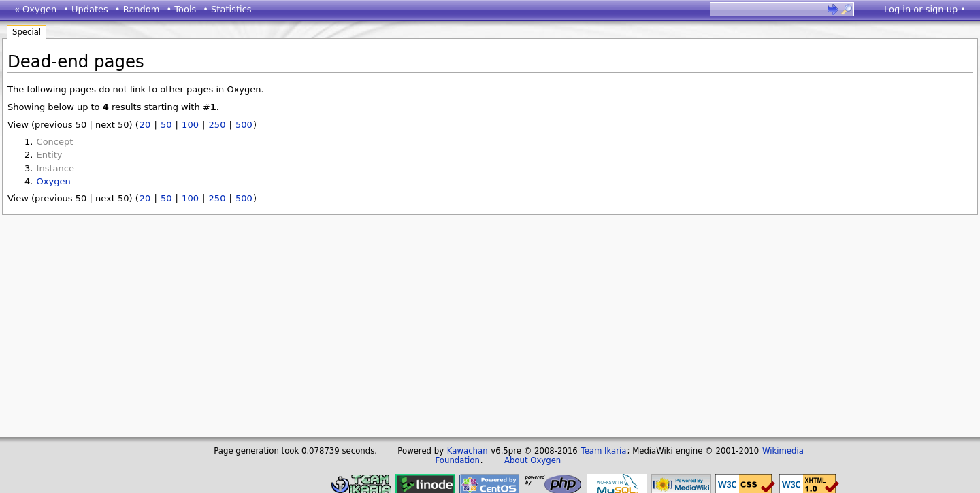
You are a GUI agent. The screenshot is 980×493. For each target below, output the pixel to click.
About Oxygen (533, 460)
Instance (55, 168)
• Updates (86, 9)
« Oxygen (35, 9)
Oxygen (54, 181)
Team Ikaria (603, 451)
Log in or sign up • (925, 9)
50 (166, 125)
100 (190, 125)
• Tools (181, 9)
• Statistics (227, 9)
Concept (55, 142)
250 (217, 125)
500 (244, 125)
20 (145, 125)
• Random (137, 9)
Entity (50, 155)
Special (27, 32)
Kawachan (468, 451)
